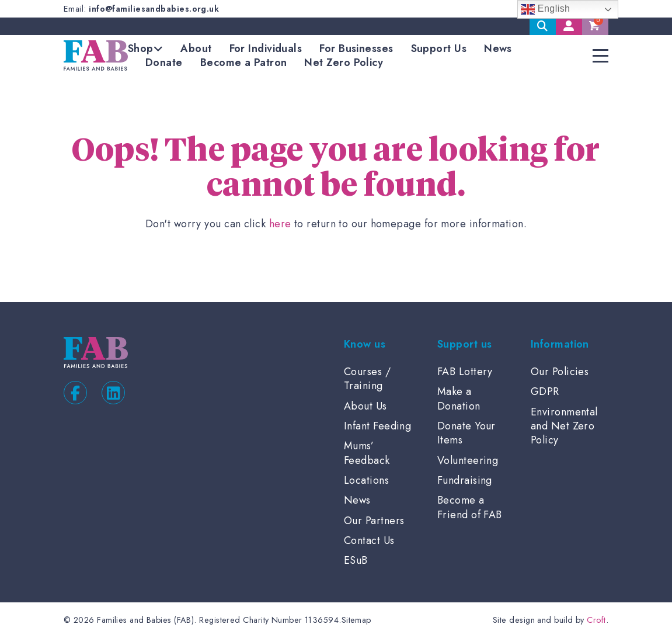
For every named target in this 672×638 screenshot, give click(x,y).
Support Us (439, 48)
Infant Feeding (377, 426)
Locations (366, 480)
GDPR (545, 391)
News (498, 48)
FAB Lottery (465, 372)
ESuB (356, 560)
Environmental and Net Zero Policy (564, 426)
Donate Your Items (466, 433)
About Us (365, 406)
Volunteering (468, 460)
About (196, 48)
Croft (596, 620)
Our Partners (374, 521)
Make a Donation (459, 398)
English (546, 9)
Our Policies (560, 372)
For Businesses (356, 48)
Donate (164, 63)
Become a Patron (244, 63)
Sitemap (356, 620)
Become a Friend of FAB (470, 507)
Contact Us (369, 540)
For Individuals (266, 48)
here (280, 224)
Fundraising (465, 480)
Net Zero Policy (344, 63)
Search (543, 26)
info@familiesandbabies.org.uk (154, 9)
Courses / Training (367, 379)
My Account (569, 26)
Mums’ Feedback (367, 453)
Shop (141, 48)
